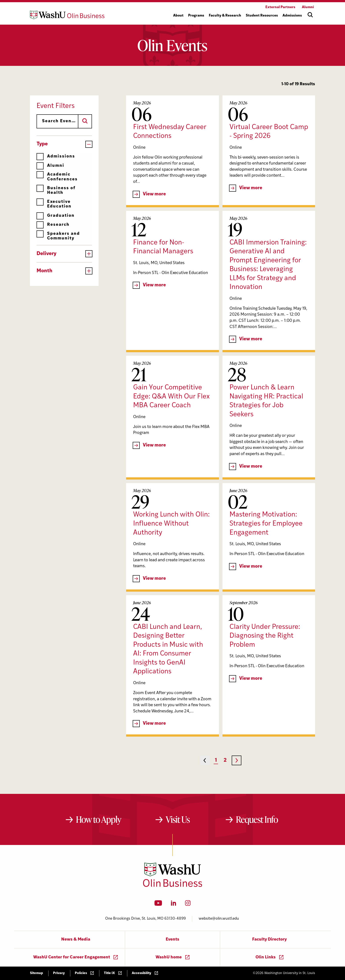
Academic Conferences (57, 177)
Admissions (56, 157)
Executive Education (54, 204)
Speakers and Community (58, 236)
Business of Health (56, 190)
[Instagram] (188, 904)
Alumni (50, 166)
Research (53, 225)
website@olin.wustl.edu (219, 919)
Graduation (56, 216)
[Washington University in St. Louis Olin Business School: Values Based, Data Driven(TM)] (173, 886)
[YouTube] (158, 904)
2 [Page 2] (225, 760)
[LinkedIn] (174, 904)
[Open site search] (310, 15)
